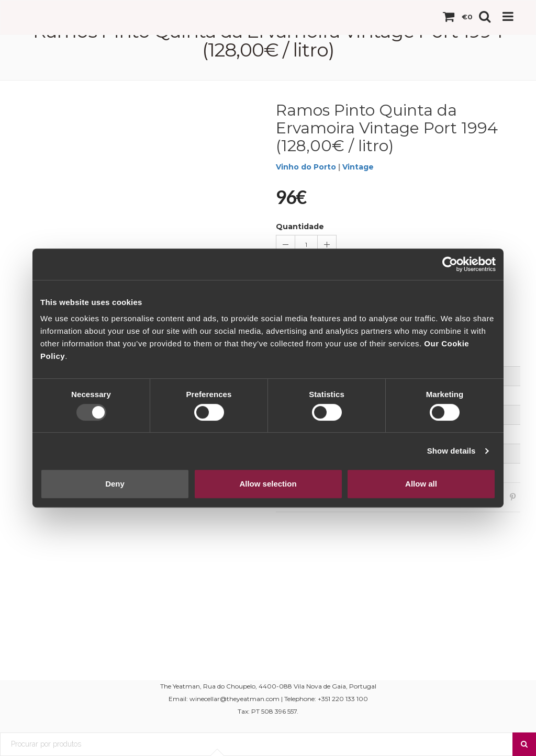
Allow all (421, 484)
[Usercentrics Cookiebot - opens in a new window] (450, 264)
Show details (451, 451)
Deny (115, 484)
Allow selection (268, 484)
